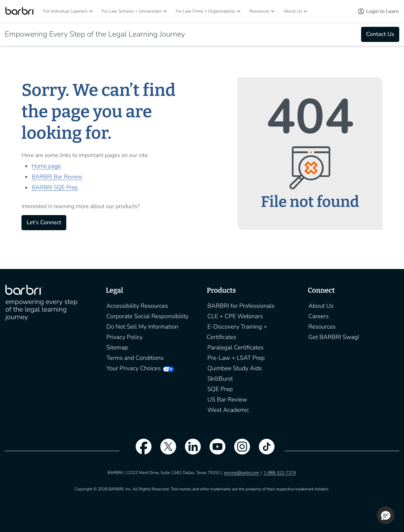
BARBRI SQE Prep (55, 188)
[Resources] (273, 11)
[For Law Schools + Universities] (165, 11)
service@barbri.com (241, 473)
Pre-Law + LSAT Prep (236, 358)
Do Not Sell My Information (142, 327)
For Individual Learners (65, 11)
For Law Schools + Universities (131, 11)
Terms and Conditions (135, 358)
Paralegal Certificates (235, 348)
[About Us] (306, 11)
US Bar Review (227, 400)
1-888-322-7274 (280, 473)
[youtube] (214, 451)
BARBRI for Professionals (241, 306)
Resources (259, 11)
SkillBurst (220, 379)
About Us (293, 11)
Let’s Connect (44, 223)
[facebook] (140, 451)
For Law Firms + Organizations (205, 11)
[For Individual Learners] (91, 11)
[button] (386, 515)
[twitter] (165, 451)
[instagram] (239, 451)
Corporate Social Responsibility (147, 316)
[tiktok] (264, 451)
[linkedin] (190, 451)
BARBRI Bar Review (57, 177)
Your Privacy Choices (134, 368)
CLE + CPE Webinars (235, 316)
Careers (318, 316)
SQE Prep (220, 389)
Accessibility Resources (137, 306)
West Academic (228, 410)
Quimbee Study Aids (235, 368)
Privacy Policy (125, 337)
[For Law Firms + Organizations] (239, 11)
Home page (46, 166)
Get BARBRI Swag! (334, 337)
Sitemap (117, 348)
